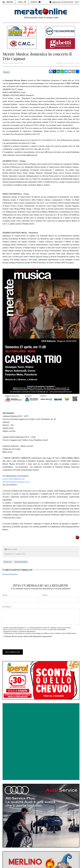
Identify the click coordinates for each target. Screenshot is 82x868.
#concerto (8, 562)
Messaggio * (7, 607)
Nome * (6, 595)
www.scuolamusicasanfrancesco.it (16, 482)
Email (45, 595)
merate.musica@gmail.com (14, 479)
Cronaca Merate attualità (13, 63)
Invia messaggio (13, 652)
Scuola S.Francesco (10, 574)
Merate (6, 72)
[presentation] (19, 644)
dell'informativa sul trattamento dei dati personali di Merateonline (25, 629)
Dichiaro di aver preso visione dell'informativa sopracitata (28, 636)
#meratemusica (21, 562)
